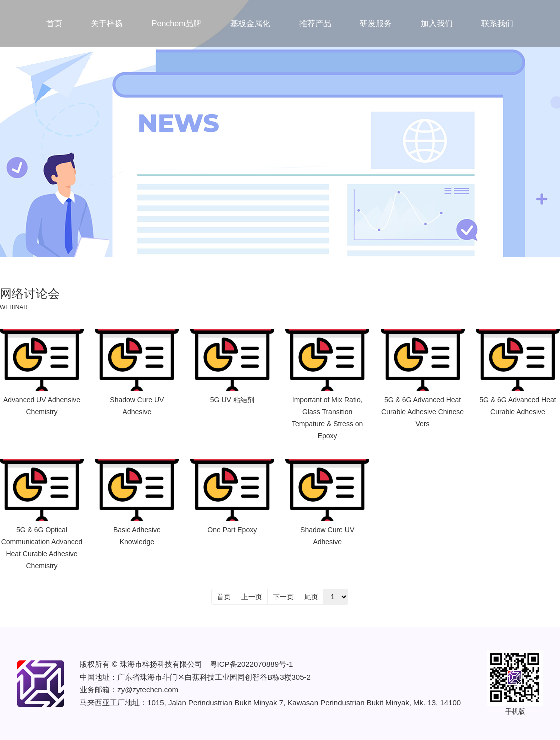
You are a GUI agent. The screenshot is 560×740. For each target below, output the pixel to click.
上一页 (252, 597)
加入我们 (437, 23)
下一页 (283, 597)
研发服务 (376, 23)
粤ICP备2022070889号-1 (252, 664)
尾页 (311, 597)
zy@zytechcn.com (148, 690)
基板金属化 (250, 23)
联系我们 (497, 23)
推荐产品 (315, 23)
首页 (54, 23)
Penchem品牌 (177, 23)
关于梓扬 (107, 23)
